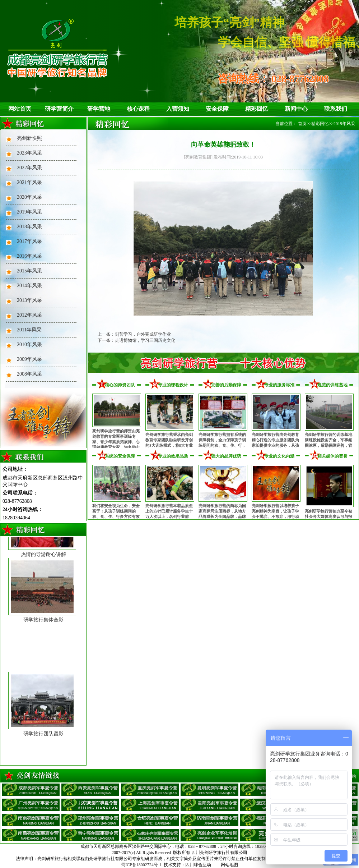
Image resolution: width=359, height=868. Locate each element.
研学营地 (99, 109)
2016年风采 (29, 256)
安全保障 (217, 109)
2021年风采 (29, 182)
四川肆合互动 (198, 865)
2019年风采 (29, 212)
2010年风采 (29, 345)
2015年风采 (29, 271)
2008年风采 (29, 374)
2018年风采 (29, 227)
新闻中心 (296, 109)
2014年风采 (29, 286)
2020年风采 (29, 197)
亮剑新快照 (29, 138)
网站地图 (229, 865)
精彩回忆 (257, 109)
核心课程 (138, 109)
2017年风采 (29, 241)
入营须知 (178, 109)
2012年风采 (29, 315)
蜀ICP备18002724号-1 (141, 865)
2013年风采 (29, 300)
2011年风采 (29, 330)
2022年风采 (29, 168)
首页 (302, 124)
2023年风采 (29, 153)
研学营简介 (59, 109)
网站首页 (20, 109)
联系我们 (336, 109)
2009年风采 (29, 359)
